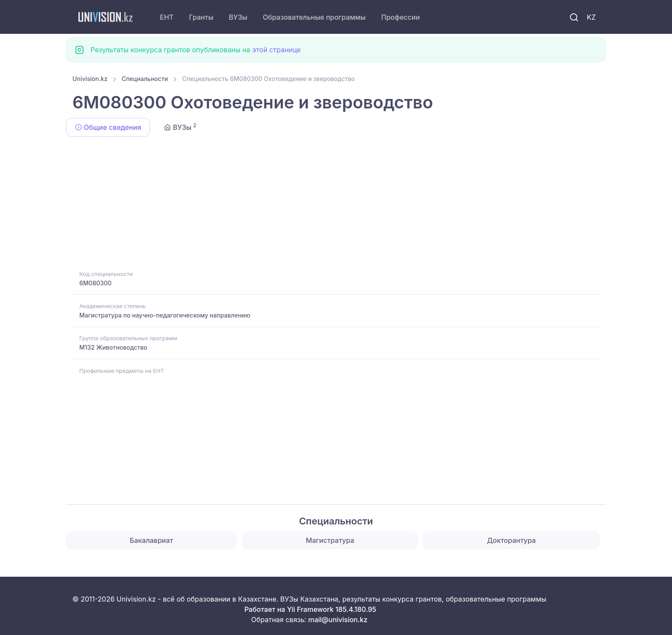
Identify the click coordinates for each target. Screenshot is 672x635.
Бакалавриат (151, 540)
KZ (591, 17)
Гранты (201, 17)
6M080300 (95, 283)
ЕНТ (167, 17)
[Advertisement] (330, 205)
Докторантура (511, 540)
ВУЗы (238, 17)
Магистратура (330, 540)
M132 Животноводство (113, 347)
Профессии (400, 17)
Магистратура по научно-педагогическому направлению (165, 315)
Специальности (145, 79)
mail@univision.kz (338, 620)
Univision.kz (90, 79)
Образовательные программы (314, 17)
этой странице (276, 50)
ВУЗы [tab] (180, 127)
